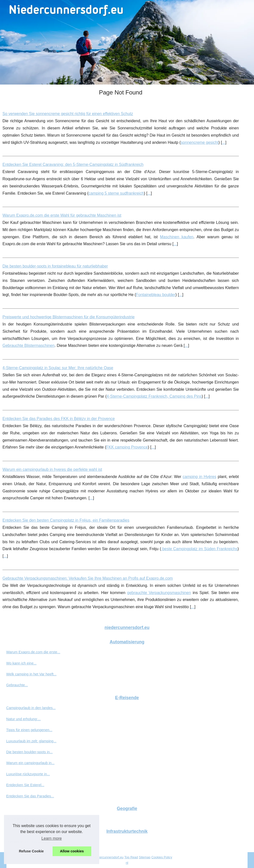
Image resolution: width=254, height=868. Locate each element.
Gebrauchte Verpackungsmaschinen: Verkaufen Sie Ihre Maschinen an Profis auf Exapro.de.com (88, 578)
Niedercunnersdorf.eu (108, 857)
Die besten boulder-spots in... (29, 752)
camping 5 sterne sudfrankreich (116, 193)
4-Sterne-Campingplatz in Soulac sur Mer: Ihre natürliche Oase (58, 368)
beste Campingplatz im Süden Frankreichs (199, 549)
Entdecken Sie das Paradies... (30, 796)
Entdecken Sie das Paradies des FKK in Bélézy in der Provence (59, 419)
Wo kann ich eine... (21, 663)
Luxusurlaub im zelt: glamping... (31, 741)
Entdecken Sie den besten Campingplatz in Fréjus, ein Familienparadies (66, 520)
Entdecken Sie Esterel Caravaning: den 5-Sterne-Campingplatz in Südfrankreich (73, 165)
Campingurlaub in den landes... (31, 708)
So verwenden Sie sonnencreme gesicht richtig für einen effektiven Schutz (68, 114)
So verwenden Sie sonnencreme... (33, 819)
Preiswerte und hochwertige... (30, 842)
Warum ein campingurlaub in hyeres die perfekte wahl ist (52, 469)
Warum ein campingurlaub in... (30, 763)
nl (127, 863)
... (224, 142)
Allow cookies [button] (72, 851)
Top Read (131, 857)
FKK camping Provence (127, 447)
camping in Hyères (200, 477)
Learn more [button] (52, 838)
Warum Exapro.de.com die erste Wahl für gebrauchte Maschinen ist (62, 215)
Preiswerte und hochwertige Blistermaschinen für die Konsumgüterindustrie (69, 317)
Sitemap (145, 857)
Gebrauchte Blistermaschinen (29, 345)
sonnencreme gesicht (200, 142)
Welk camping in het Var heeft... (31, 674)
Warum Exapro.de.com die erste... (33, 652)
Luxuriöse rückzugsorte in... (28, 774)
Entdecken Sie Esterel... (25, 785)
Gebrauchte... (17, 685)
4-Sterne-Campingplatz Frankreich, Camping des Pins (154, 396)
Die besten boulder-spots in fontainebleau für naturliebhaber (55, 266)
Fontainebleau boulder (156, 295)
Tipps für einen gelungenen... (29, 730)
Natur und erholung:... (23, 719)
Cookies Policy (162, 857)
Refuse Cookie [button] (31, 851)
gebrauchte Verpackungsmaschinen (159, 593)
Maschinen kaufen (177, 237)
